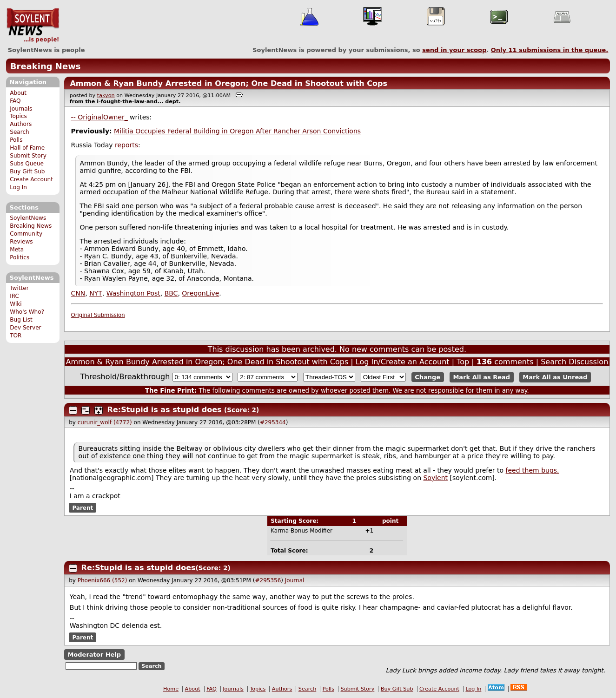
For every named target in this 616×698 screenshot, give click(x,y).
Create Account (31, 179)
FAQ (15, 101)
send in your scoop (454, 50)
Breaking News (46, 66)
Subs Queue (27, 164)
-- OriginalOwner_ (99, 117)
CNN (78, 293)
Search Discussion (574, 362)
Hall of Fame (27, 148)
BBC (171, 293)
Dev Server (25, 328)
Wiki (16, 304)
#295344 (273, 422)
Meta (17, 250)
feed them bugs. (533, 470)
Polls (16, 140)
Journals (21, 109)
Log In (18, 187)
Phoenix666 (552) (103, 580)
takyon (106, 95)
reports (126, 145)
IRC (14, 296)
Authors (21, 124)
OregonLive (200, 293)
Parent (83, 508)
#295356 (268, 580)
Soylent (435, 478)
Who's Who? (27, 312)
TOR (16, 336)
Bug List (21, 320)
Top (463, 362)
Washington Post (133, 293)
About (18, 93)
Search (20, 132)
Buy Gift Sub (27, 171)
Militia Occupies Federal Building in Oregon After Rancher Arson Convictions (237, 131)
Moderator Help (94, 655)
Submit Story (28, 156)
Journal (295, 580)
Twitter (19, 288)
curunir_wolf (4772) (105, 422)
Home (171, 689)
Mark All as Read (481, 377)
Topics (18, 116)
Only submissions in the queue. (550, 50)
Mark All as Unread (555, 377)
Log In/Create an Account (403, 362)
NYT (96, 293)
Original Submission (98, 315)
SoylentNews (33, 26)
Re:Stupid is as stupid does (165, 410)
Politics (20, 257)
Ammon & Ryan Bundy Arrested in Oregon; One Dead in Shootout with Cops (229, 83)
